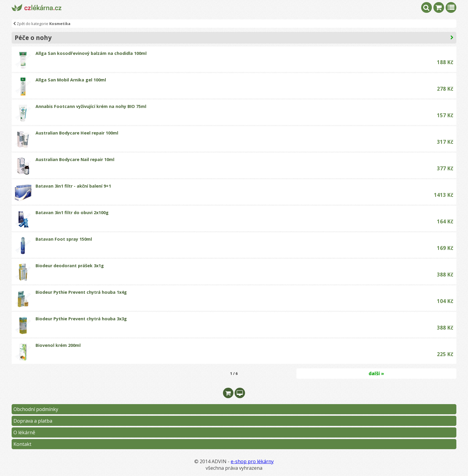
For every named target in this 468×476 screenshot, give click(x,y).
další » (376, 373)
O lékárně (24, 432)
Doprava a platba (33, 421)
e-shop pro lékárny (252, 461)
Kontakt (22, 444)
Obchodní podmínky (36, 409)
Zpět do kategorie (42, 24)
